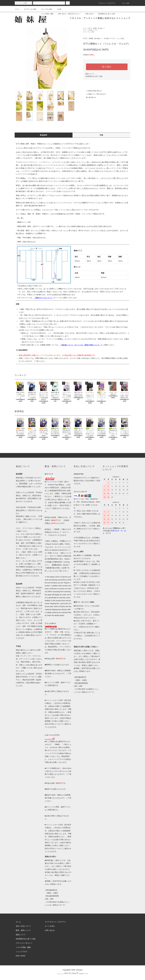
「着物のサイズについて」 (44, 298)
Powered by (72, 974)
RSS (18, 956)
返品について (90, 74)
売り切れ (107, 67)
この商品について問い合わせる (94, 94)
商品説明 (44, 135)
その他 (58, 9)
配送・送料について (23, 930)
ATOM (23, 956)
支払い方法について (23, 926)
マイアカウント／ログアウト (55, 922)
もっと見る (91, 32)
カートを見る (50, 926)
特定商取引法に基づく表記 (105, 14)
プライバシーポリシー (24, 943)
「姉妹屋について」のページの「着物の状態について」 (80, 345)
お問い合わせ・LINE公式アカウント (68, 14)
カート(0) (124, 3)
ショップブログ (22, 952)
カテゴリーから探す (29, 9)
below (62, 615)
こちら (54, 571)
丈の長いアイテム (93, 30)
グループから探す (45, 9)
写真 (101, 135)
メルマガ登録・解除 (46, 14)
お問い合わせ (88, 14)
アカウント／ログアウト (106, 3)
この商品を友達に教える (92, 91)
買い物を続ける (90, 97)
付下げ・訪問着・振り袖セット (97, 28)
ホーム (17, 9)
